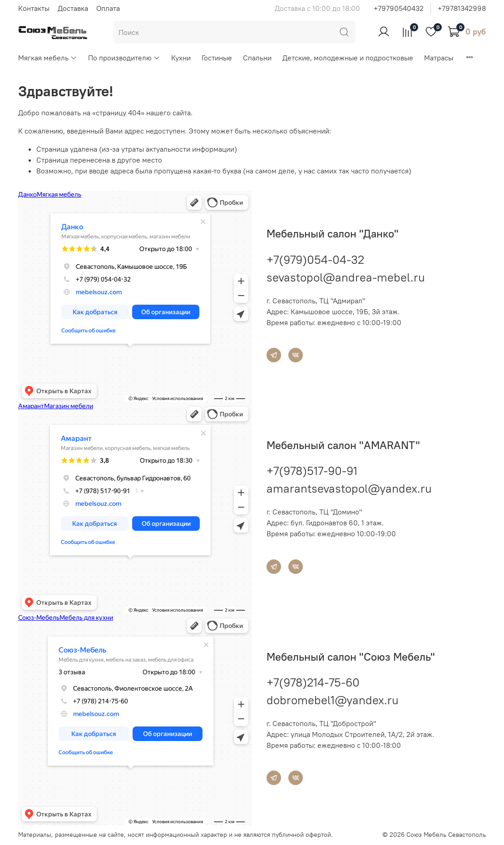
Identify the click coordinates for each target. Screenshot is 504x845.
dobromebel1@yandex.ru (333, 700)
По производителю (124, 58)
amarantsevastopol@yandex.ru (349, 488)
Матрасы (439, 58)
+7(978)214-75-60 (313, 682)
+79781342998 (462, 8)
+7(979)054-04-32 (315, 259)
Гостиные (217, 58)
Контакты (34, 8)
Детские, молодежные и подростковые (348, 58)
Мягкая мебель (48, 58)
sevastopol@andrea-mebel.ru (346, 277)
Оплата (108, 8)
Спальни (257, 58)
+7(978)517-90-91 (312, 471)
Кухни (181, 58)
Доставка (73, 8)
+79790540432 (399, 8)
